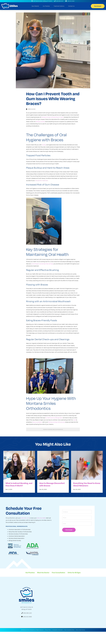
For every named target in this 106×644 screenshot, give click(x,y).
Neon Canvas (82, 630)
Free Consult (98, 6)
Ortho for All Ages (74, 573)
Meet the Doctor (43, 573)
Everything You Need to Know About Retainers (87, 485)
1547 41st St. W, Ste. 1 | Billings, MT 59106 (42, 1)
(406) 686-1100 (59, 1)
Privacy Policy (48, 630)
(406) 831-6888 (70, 1)
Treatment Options (59, 6)
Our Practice (46, 6)
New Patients (35, 6)
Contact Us (71, 6)
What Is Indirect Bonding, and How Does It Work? (19, 485)
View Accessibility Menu (69, 630)
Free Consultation (58, 573)
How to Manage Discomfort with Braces (52, 485)
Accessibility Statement (58, 630)
